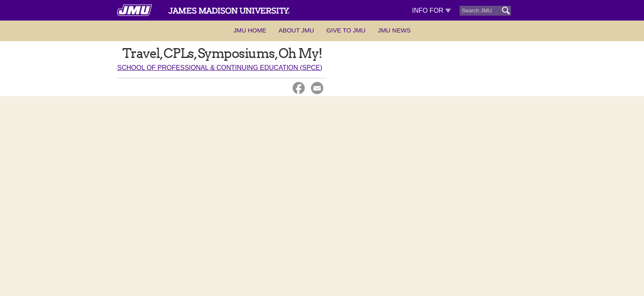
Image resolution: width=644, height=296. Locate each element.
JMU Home (250, 30)
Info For (431, 10)
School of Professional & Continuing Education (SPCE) (220, 68)
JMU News (394, 30)
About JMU (296, 30)
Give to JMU (346, 30)
